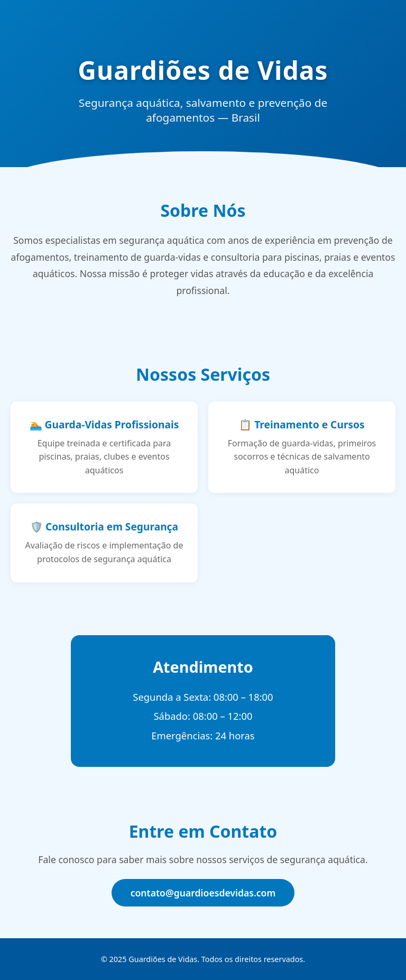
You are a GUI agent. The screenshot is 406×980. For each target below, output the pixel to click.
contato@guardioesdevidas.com (203, 893)
